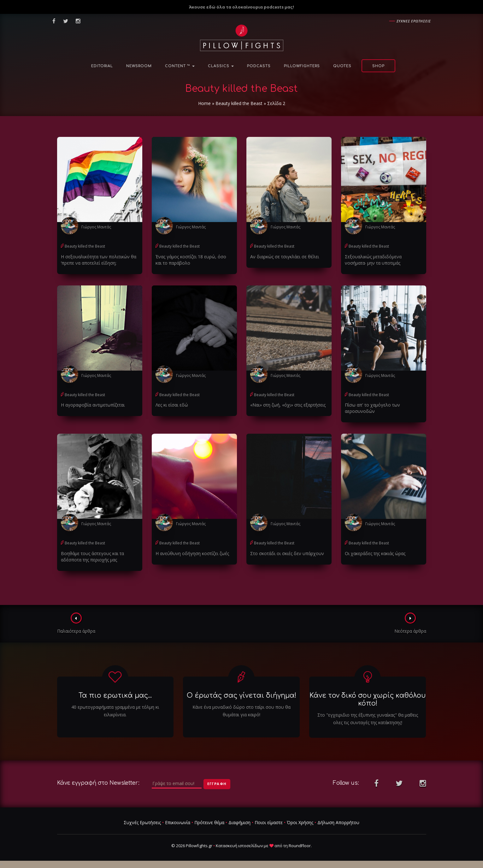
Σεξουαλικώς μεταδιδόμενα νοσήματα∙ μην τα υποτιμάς (373, 260)
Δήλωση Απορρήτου (338, 822)
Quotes (342, 66)
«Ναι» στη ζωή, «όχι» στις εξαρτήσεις (288, 405)
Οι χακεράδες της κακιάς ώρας (375, 553)
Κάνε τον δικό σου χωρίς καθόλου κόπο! (368, 699)
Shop (378, 66)
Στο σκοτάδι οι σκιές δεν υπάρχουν (287, 553)
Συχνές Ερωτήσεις (142, 822)
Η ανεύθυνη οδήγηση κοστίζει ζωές (192, 553)
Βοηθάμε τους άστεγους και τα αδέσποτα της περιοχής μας (92, 557)
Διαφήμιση (239, 822)
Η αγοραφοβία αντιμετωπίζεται (93, 405)
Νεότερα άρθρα (410, 623)
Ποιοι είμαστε (269, 822)
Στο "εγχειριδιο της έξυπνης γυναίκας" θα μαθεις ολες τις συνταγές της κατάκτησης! (368, 719)
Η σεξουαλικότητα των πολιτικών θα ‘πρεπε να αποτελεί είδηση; (99, 260)
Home (204, 103)
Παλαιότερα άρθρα (76, 623)
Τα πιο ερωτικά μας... (115, 695)
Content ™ (180, 66)
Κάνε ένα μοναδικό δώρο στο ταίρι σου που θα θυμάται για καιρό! (241, 711)
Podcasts (259, 66)
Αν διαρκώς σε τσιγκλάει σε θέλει (285, 257)
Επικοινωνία (178, 822)
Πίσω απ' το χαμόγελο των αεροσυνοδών (372, 408)
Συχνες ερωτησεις (414, 21)
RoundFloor (300, 846)
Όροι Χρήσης (300, 822)
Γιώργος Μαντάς (96, 227)
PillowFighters (302, 66)
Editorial (102, 66)
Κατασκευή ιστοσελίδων (239, 846)
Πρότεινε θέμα (209, 822)
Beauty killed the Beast (239, 103)
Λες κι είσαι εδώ (172, 405)
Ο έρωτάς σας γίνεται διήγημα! (241, 695)
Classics (221, 66)
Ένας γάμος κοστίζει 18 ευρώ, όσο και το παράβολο (191, 260)
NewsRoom (139, 66)
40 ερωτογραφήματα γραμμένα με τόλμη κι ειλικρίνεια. (115, 711)
